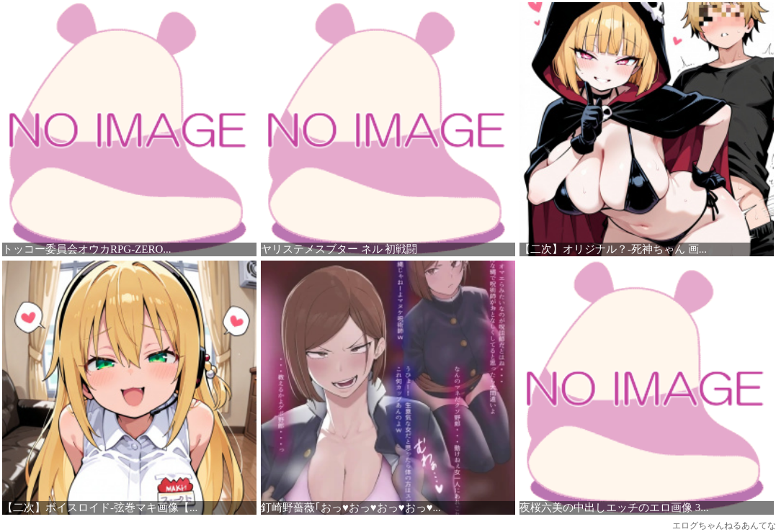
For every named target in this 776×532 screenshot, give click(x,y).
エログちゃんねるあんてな (724, 526)
